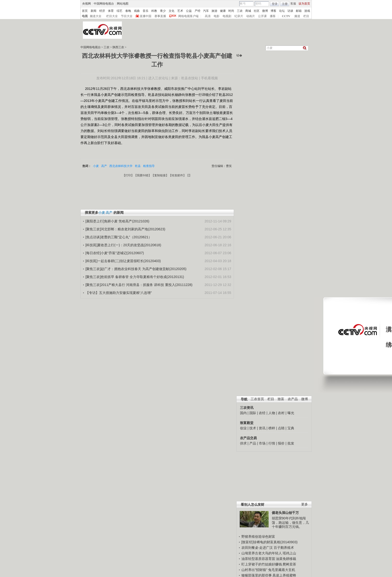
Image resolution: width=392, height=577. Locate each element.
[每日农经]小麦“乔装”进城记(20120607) (115, 253)
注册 (285, 4)
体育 (111, 11)
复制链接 (160, 175)
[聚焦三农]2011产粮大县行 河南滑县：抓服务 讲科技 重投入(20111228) (139, 285)
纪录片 (239, 16)
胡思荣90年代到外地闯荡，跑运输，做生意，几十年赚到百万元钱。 (290, 522)
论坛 (282, 11)
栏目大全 (112, 16)
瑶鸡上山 (289, 553)
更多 (305, 504)
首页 (85, 11)
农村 (281, 413)
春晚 (128, 11)
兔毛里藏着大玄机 (282, 570)
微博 (265, 11)
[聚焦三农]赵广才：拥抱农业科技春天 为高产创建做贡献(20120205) (136, 269)
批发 (291, 443)
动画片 (251, 16)
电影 (217, 16)
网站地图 (123, 4)
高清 (208, 16)
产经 (198, 11)
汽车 (206, 11)
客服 (293, 4)
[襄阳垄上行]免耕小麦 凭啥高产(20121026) (117, 221)
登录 (275, 4)
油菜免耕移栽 (286, 559)
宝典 (291, 428)
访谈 (290, 11)
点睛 (281, 428)
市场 (262, 443)
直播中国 (146, 16)
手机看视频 (209, 78)
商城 (248, 11)
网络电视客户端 (188, 16)
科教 (154, 11)
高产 (104, 166)
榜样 (272, 428)
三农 (240, 11)
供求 (243, 443)
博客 (273, 11)
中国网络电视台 (104, 4)
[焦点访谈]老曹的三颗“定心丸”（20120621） (119, 237)
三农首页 (257, 399)
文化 (172, 11)
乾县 (138, 166)
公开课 (262, 16)
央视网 (86, 4)
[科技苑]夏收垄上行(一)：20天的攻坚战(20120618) (123, 245)
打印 (128, 175)
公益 (189, 11)
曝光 (291, 413)
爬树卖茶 (289, 564)
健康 (223, 11)
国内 (243, 413)
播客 (273, 16)
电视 (85, 16)
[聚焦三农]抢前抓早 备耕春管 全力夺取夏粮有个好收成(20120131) (135, 277)
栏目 (306, 16)
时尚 (231, 11)
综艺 (120, 11)
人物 (272, 413)
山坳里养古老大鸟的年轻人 (262, 553)
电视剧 (227, 16)
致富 (281, 399)
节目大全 (127, 16)
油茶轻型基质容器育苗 (258, 559)
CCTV (286, 16)
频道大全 (96, 16)
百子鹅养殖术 (284, 548)
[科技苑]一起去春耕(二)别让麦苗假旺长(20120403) (123, 261)
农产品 (293, 399)
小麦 (96, 166)
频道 (297, 16)
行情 (272, 443)
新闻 (93, 11)
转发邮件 (177, 175)
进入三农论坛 (158, 78)
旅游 (214, 11)
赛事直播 (160, 16)
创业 (243, 428)
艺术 (180, 11)
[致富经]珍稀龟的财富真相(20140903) (269, 542)
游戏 (307, 11)
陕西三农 (118, 47)
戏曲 (137, 11)
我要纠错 (143, 175)
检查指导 (149, 166)
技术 (253, 428)
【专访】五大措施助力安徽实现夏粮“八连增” (119, 293)
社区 (257, 11)
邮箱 (299, 11)
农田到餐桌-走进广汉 (257, 548)
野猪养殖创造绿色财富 (258, 537)
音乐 (146, 11)
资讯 (262, 428)
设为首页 (304, 4)
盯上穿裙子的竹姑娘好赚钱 (262, 564)
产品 (253, 443)
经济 (102, 11)
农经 (262, 413)
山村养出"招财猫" (254, 570)
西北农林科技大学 (121, 166)
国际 (253, 413)
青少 (163, 11)
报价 (281, 443)
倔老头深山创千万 (285, 513)
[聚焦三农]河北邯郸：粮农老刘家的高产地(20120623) (125, 229)
